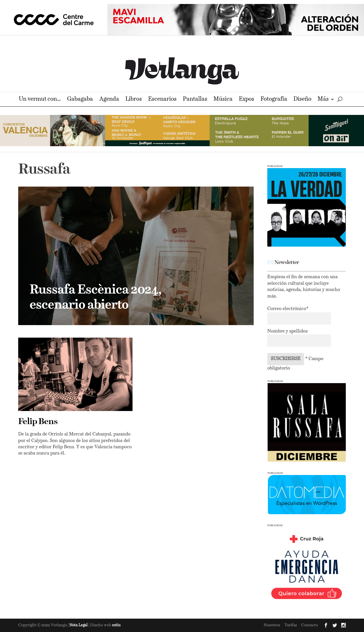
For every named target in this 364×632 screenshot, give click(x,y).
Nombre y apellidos (288, 331)
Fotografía (274, 100)
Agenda (109, 100)
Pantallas (195, 100)
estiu (116, 625)
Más (323, 100)
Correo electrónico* (288, 309)
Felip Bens (38, 422)
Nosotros (272, 625)
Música (223, 100)
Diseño (302, 100)
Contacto (310, 625)
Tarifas (291, 625)
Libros (134, 100)
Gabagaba (80, 100)
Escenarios (162, 100)
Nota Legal (79, 625)
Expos (247, 100)
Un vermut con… (40, 100)
